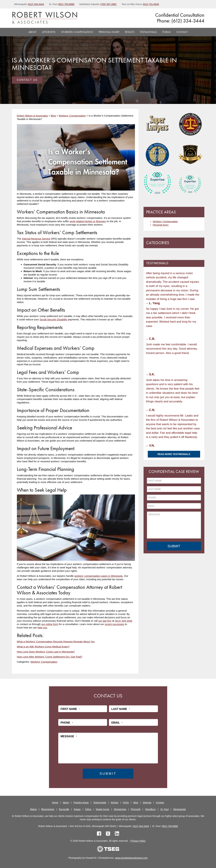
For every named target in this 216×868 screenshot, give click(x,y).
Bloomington (48, 809)
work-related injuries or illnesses (88, 221)
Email (117, 723)
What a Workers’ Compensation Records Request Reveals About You (56, 642)
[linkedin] (117, 834)
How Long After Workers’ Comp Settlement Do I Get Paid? (50, 657)
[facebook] (99, 834)
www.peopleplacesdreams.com (131, 858)
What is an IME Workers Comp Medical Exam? (43, 647)
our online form (50, 624)
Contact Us (27, 80)
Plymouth (136, 809)
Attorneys (49, 32)
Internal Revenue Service (36, 239)
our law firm (105, 621)
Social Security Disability (53, 319)
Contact (182, 32)
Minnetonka (120, 809)
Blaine (34, 809)
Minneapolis (180, 809)
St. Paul (165, 809)
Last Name (121, 709)
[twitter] (109, 834)
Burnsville (64, 809)
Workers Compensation (77, 32)
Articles (115, 803)
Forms (167, 32)
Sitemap (147, 803)
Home (55, 803)
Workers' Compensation (44, 662)
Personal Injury (109, 32)
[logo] (45, 18)
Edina (88, 809)
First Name (70, 709)
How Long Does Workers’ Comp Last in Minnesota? (46, 652)
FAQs (126, 803)
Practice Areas (81, 803)
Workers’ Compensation (165, 222)
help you (42, 628)
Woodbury (150, 809)
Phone (67, 723)
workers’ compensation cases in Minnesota (99, 576)
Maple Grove (103, 809)
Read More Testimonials (174, 454)
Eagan (77, 809)
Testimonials (148, 32)
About (32, 32)
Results (130, 32)
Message (69, 736)
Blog (136, 803)
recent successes (115, 624)
